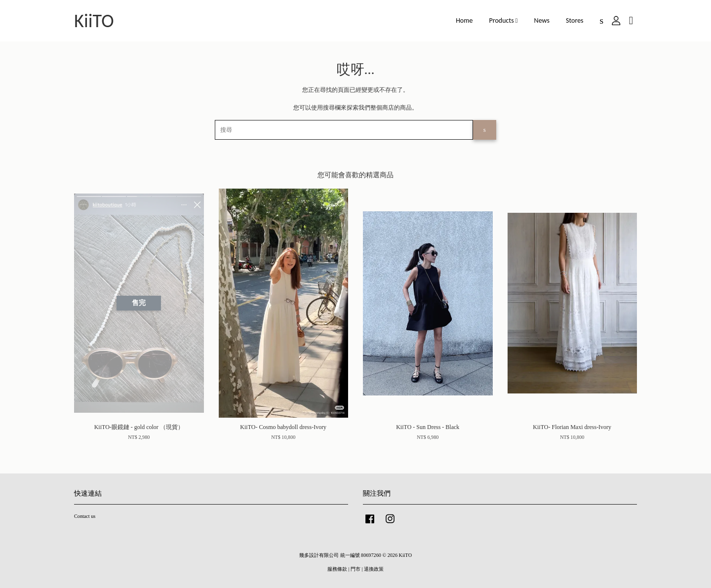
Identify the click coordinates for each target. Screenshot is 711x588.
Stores (575, 20)
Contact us (85, 516)
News (542, 20)
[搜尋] (344, 130)
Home (464, 20)
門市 (355, 569)
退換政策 (374, 569)
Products (504, 20)
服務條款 (337, 569)
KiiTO (94, 21)
